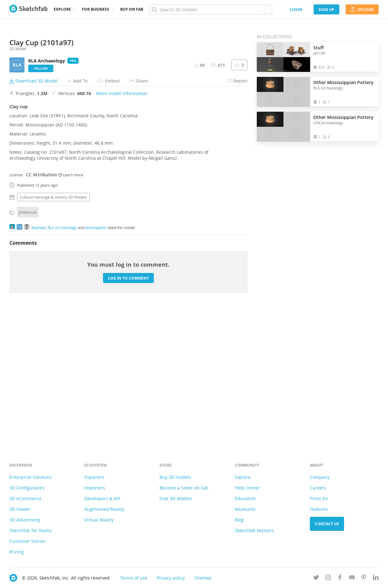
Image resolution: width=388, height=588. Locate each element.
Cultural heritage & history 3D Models (53, 330)
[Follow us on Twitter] (316, 578)
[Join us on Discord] (352, 578)
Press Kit (319, 498)
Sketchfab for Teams (31, 530)
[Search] (211, 9)
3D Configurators (27, 488)
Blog (239, 520)
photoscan (28, 345)
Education (245, 498)
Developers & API (102, 498)
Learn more (71, 308)
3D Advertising (25, 520)
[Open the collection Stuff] (283, 57)
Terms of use (134, 578)
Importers (95, 488)
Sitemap (203, 578)
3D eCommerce (25, 498)
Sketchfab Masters (254, 530)
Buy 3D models (175, 477)
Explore (62, 9)
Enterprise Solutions (31, 477)
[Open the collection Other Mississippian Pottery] (283, 92)
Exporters (94, 477)
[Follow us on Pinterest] (364, 578)
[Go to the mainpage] (28, 9)
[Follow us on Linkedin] (376, 578)
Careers (318, 488)
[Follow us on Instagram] (328, 578)
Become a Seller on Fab (184, 488)
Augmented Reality (104, 509)
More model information (122, 226)
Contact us (327, 524)
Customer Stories (27, 541)
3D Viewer (20, 509)
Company (320, 477)
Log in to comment (128, 411)
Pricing (17, 552)
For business (96, 9)
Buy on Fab (132, 9)
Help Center (247, 488)
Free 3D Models (176, 498)
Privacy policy (171, 578)
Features (319, 509)
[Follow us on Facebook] (340, 578)
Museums (245, 509)
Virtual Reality (99, 520)
